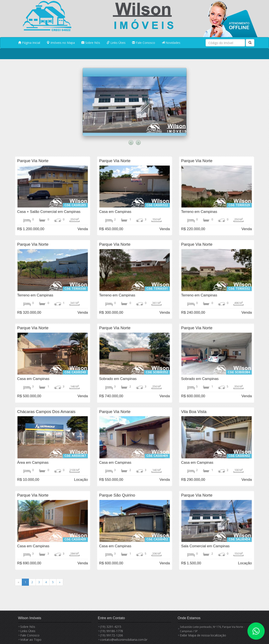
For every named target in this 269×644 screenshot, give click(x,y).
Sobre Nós (91, 43)
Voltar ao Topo (31, 640)
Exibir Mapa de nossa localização (203, 635)
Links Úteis (116, 43)
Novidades (171, 43)
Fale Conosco (144, 43)
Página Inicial (29, 43)
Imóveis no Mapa (61, 43)
